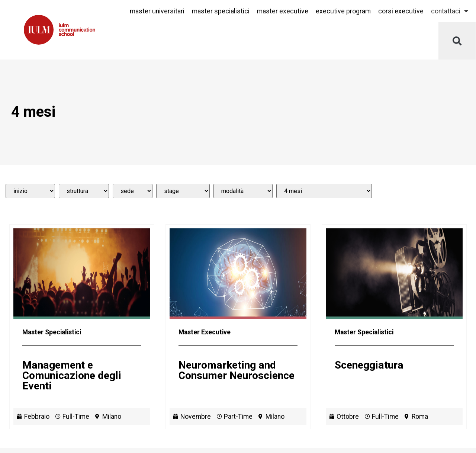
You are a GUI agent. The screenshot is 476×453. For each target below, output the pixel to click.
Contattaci (450, 11)
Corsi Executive (401, 11)
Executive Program (343, 11)
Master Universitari (157, 11)
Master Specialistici (221, 11)
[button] (457, 41)
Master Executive (283, 11)
